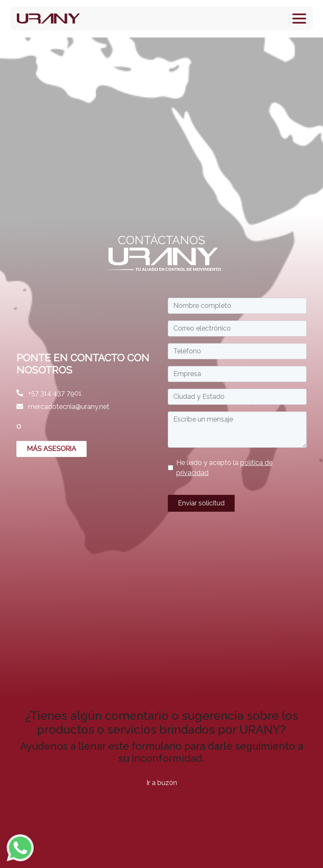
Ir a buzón (162, 783)
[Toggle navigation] (299, 19)
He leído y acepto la (224, 468)
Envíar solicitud (201, 503)
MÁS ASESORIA (52, 449)
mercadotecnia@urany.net (63, 407)
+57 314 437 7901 (49, 393)
